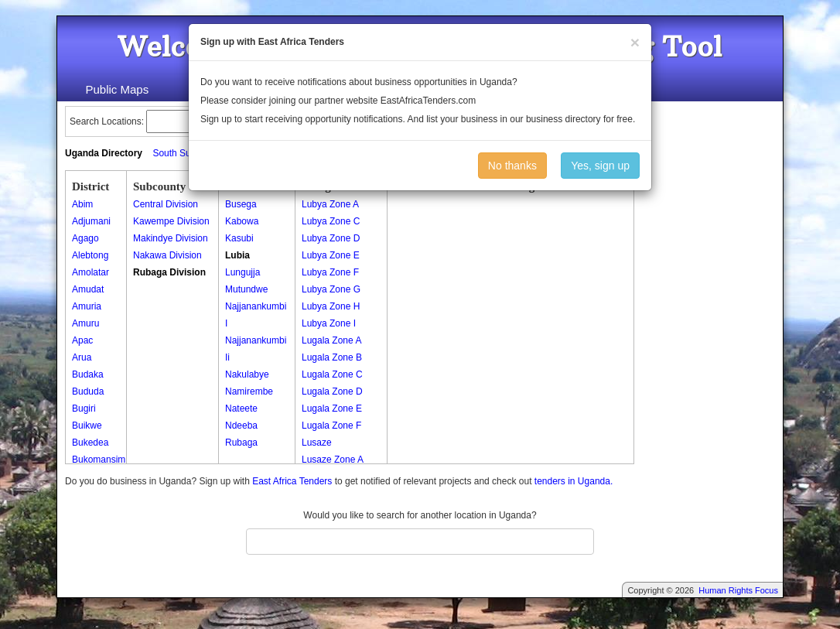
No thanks (512, 166)
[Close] (635, 42)
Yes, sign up (600, 166)
